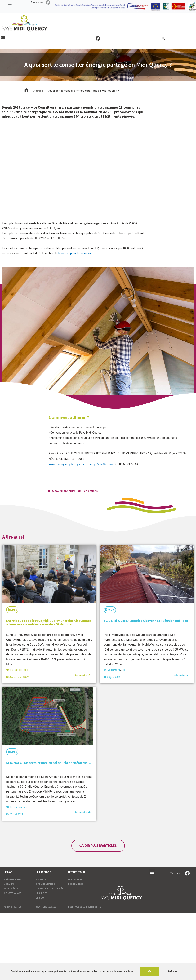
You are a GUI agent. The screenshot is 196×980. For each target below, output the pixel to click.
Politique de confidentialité (85, 907)
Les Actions (90, 491)
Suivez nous (37, 2)
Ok (150, 971)
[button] (10, 6)
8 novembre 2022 (19, 677)
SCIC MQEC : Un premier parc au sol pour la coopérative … (49, 763)
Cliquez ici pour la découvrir (74, 253)
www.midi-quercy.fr (61, 464)
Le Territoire (16, 670)
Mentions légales (46, 907)
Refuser (172, 971)
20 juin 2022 (114, 677)
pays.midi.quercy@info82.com (93, 464)
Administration (13, 907)
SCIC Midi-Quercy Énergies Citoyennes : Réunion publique (146, 621)
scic (26, 670)
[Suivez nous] (48, 2)
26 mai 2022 (16, 814)
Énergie (12, 610)
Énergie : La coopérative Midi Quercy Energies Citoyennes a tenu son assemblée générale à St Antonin (49, 622)
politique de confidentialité (68, 971)
